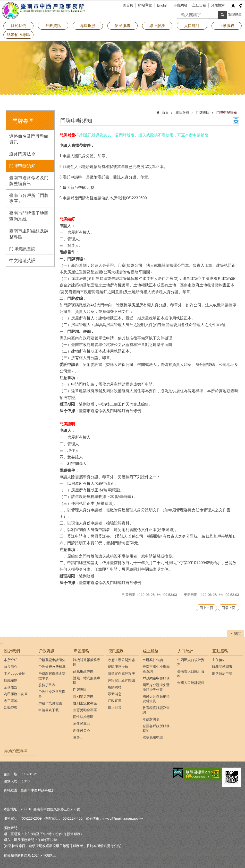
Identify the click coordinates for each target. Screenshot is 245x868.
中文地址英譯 (22, 261)
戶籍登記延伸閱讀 (121, 680)
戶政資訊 (47, 651)
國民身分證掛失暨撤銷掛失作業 (156, 687)
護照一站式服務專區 (87, 680)
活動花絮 (11, 708)
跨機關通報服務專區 (87, 662)
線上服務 (151, 651)
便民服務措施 (118, 667)
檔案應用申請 (153, 737)
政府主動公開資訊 (121, 660)
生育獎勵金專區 (85, 710)
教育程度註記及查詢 (156, 710)
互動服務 (220, 651)
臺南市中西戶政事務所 (44, 11)
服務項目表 (47, 685)
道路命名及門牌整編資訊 (29, 139)
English (163, 5)
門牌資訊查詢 (22, 249)
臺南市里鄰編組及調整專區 (29, 234)
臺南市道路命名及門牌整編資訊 (29, 181)
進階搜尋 (235, 15)
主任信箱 (199, 5)
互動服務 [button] (227, 26)
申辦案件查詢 (153, 660)
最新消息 (115, 694)
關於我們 (12, 651)
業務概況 (11, 687)
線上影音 (115, 708)
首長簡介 (11, 667)
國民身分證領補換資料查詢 (156, 699)
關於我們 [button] (18, 26)
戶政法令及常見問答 (52, 694)
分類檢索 (218, 5)
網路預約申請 (222, 673)
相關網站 (115, 687)
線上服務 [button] (157, 26)
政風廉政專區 (83, 671)
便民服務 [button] (122, 26)
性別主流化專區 (85, 703)
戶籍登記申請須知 (52, 660)
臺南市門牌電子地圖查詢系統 (29, 216)
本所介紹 (11, 660)
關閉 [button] (238, 634)
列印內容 (236, 121)
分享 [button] (240, 6)
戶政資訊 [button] (53, 26)
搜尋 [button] (222, 15)
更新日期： (12, 774)
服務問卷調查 (222, 667)
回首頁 (128, 5)
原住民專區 (82, 724)
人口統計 (186, 651)
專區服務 (182, 113)
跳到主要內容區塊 (3, 3)
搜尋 (181, 13)
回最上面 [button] (228, 608)
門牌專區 (23, 121)
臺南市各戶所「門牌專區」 (29, 198)
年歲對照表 (151, 719)
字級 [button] (233, 6)
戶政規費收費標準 (52, 667)
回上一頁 (206, 608)
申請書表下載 (49, 710)
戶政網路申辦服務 (156, 678)
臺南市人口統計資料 (191, 674)
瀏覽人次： (12, 781)
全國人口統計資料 (191, 683)
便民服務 (116, 651)
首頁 (165, 113)
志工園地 (11, 701)
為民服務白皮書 (16, 694)
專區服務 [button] (88, 26)
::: (5, 109)
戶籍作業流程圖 (50, 703)
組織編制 (11, 680)
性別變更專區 (83, 696)
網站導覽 (145, 5)
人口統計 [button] (192, 26)
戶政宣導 (115, 701)
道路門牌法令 (22, 154)
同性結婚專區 (83, 717)
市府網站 (180, 5)
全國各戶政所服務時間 (156, 728)
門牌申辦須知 (22, 166)
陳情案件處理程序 (121, 673)
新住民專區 (82, 730)
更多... (78, 737)
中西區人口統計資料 (191, 662)
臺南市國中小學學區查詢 (156, 669)
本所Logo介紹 (15, 673)
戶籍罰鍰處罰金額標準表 (52, 676)
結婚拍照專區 (18, 35)
